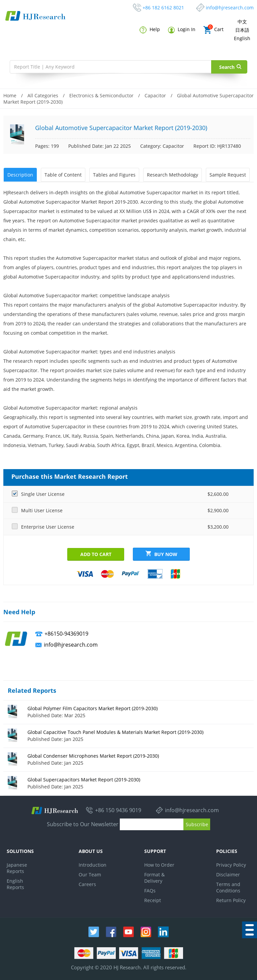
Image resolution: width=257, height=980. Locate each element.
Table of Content (62, 174)
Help (150, 30)
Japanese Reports (17, 867)
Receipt (153, 899)
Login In (182, 30)
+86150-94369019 (66, 633)
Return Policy (231, 899)
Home (10, 95)
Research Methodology (172, 174)
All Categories (43, 95)
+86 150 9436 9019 (118, 809)
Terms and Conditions (228, 886)
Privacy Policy (231, 864)
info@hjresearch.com (230, 8)
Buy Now (161, 553)
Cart (213, 30)
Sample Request (227, 174)
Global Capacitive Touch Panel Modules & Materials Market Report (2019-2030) (115, 731)
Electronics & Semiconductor (101, 95)
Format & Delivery (154, 877)
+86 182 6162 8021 (163, 8)
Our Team (90, 874)
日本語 (242, 30)
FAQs (150, 890)
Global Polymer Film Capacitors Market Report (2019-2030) (93, 707)
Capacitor (155, 95)
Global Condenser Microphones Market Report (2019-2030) (93, 755)
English (242, 38)
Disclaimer (228, 874)
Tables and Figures (114, 174)
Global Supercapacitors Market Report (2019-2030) (84, 779)
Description (20, 174)
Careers (87, 883)
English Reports (15, 883)
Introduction (93, 864)
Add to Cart (96, 553)
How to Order (159, 864)
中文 (242, 22)
